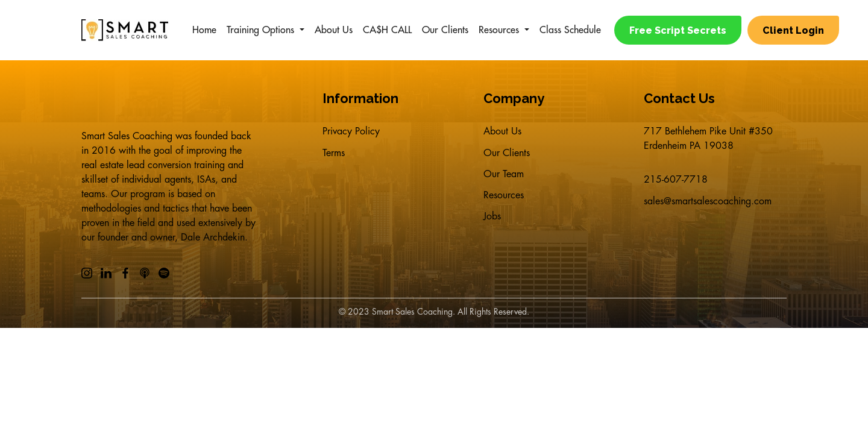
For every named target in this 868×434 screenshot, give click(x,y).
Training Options (260, 30)
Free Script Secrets (678, 30)
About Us (334, 30)
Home (204, 30)
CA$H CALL (387, 30)
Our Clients (445, 30)
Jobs (492, 228)
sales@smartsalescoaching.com (708, 204)
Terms (334, 156)
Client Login (796, 30)
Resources (499, 30)
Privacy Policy (351, 131)
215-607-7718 (676, 180)
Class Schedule (570, 30)
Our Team (504, 180)
